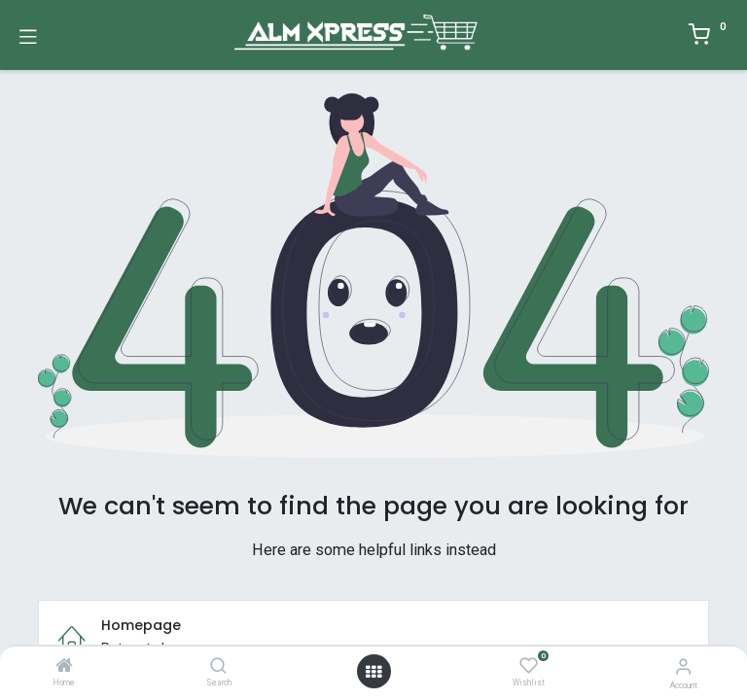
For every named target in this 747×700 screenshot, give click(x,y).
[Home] (64, 667)
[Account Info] (683, 666)
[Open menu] (373, 672)
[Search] (218, 667)
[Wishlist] (529, 666)
